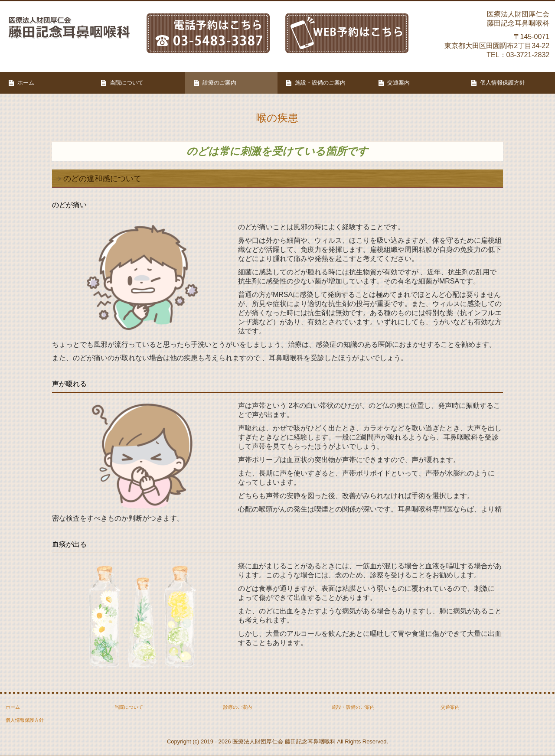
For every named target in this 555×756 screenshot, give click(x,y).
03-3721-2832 (528, 55)
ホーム (26, 83)
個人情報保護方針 (503, 83)
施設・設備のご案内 (320, 83)
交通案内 (398, 83)
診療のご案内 (219, 83)
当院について (127, 83)
